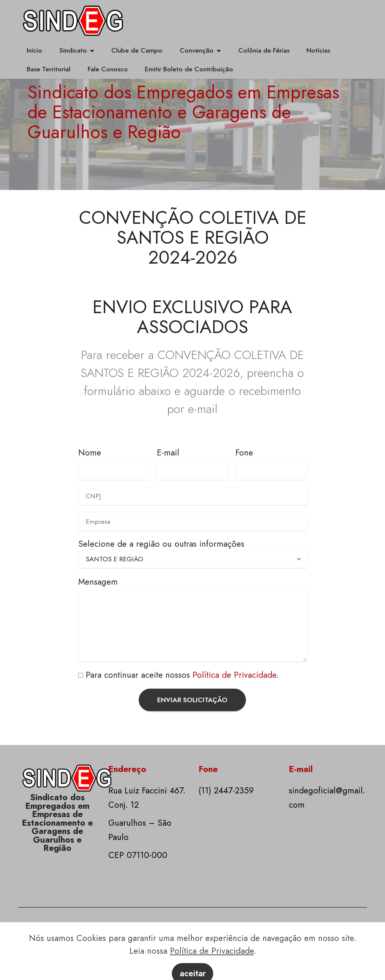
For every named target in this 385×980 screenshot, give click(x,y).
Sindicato (73, 50)
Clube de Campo (137, 50)
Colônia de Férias (264, 50)
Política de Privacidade (234, 675)
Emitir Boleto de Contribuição (189, 69)
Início (34, 50)
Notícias (318, 50)
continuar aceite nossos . (190, 675)
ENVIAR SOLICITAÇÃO (192, 700)
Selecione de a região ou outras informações (161, 544)
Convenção (197, 50)
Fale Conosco (108, 69)
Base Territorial (49, 69)
